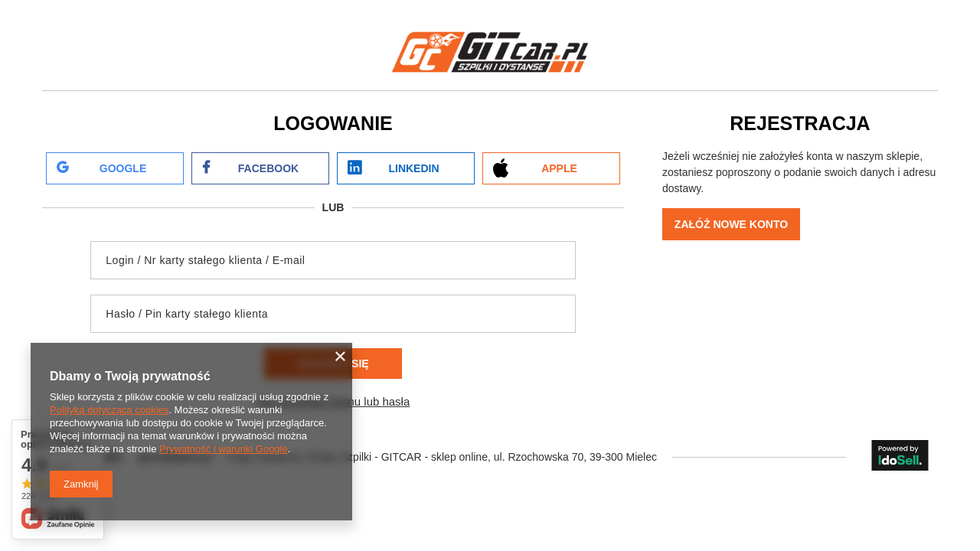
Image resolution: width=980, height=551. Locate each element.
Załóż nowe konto (731, 224)
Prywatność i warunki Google (224, 449)
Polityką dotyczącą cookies (109, 410)
